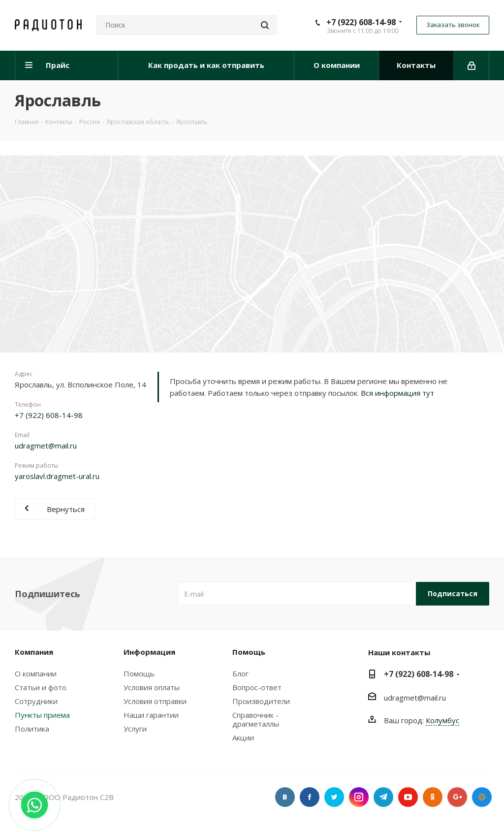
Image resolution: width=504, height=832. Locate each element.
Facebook (310, 797)
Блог (240, 673)
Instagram (359, 797)
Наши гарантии (151, 715)
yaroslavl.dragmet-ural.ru (57, 476)
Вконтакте (285, 797)
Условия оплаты (152, 687)
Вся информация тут (397, 393)
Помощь (139, 673)
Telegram (383, 797)
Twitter (334, 797)
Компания (34, 652)
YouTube (408, 797)
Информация (149, 652)
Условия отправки (155, 701)
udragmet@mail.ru (46, 446)
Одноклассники (433, 797)
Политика (32, 729)
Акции (243, 737)
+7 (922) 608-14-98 (361, 22)
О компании (36, 673)
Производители (261, 701)
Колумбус (442, 720)
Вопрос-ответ (257, 687)
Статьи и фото (41, 687)
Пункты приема (42, 715)
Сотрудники (36, 701)
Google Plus (457, 797)
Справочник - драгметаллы (256, 719)
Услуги (135, 729)
